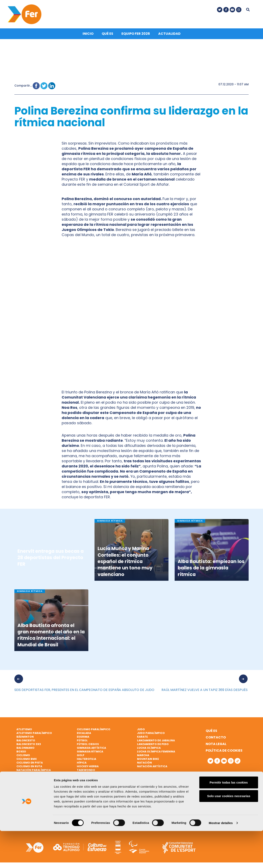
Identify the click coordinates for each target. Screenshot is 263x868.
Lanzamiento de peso (153, 746)
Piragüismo (25, 786)
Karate (142, 738)
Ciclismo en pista (30, 764)
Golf (81, 757)
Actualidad (169, 35)
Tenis (81, 775)
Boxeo (21, 753)
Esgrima (83, 738)
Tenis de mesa (87, 779)
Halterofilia (87, 760)
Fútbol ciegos (88, 746)
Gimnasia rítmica (90, 753)
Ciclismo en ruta (29, 768)
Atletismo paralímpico (34, 735)
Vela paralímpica (90, 801)
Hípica (82, 764)
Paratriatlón (27, 779)
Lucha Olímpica (149, 749)
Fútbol (82, 742)
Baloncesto (26, 742)
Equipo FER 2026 (136, 35)
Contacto (216, 739)
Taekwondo (86, 771)
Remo (20, 790)
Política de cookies (224, 752)
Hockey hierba (88, 768)
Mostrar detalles (221, 860)
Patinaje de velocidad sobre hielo (43, 783)
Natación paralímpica (34, 771)
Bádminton (25, 738)
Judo (141, 731)
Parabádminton (29, 775)
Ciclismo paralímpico (94, 731)
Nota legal (216, 746)
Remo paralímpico (30, 797)
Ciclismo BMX (27, 760)
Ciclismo (23, 757)
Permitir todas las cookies (229, 819)
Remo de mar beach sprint (36, 794)
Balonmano (25, 749)
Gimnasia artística (91, 749)
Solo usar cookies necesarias (229, 833)
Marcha (143, 757)
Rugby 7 (22, 805)
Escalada (84, 735)
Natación (144, 764)
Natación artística (152, 768)
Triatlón (84, 786)
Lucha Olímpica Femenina (156, 753)
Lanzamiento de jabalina (156, 742)
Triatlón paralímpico (94, 790)
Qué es (107, 35)
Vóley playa (86, 805)
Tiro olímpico (88, 783)
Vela (80, 794)
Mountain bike (148, 760)
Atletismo (24, 731)
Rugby (21, 801)
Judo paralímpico (151, 735)
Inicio (88, 35)
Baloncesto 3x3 (29, 746)
